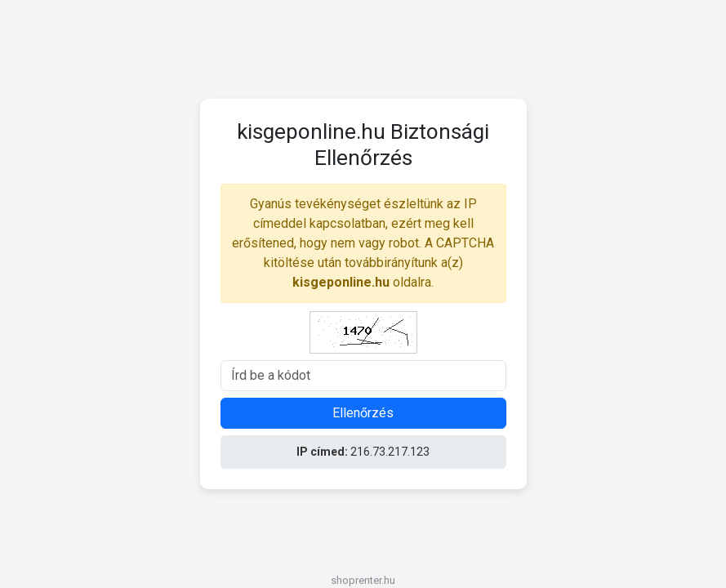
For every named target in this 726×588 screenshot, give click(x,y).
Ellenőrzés (363, 413)
